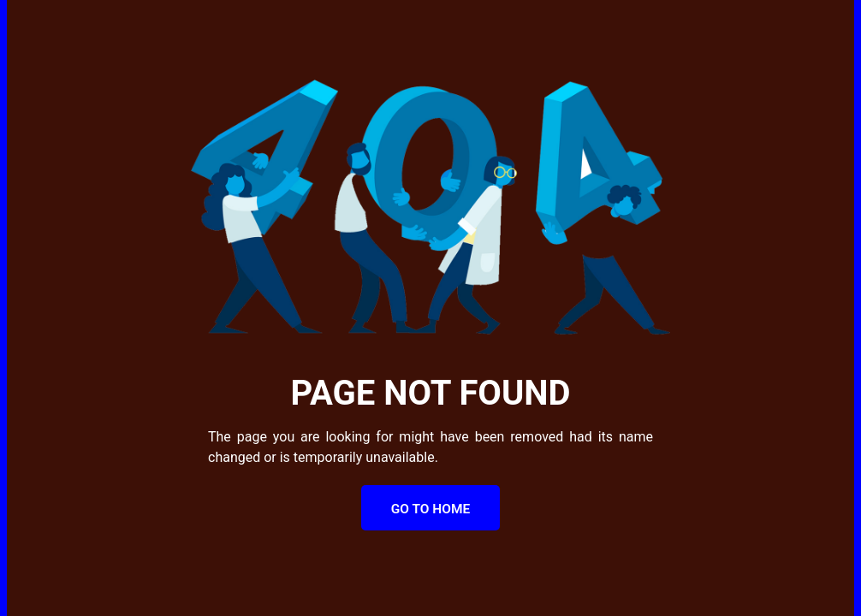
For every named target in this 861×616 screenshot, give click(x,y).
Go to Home (431, 509)
